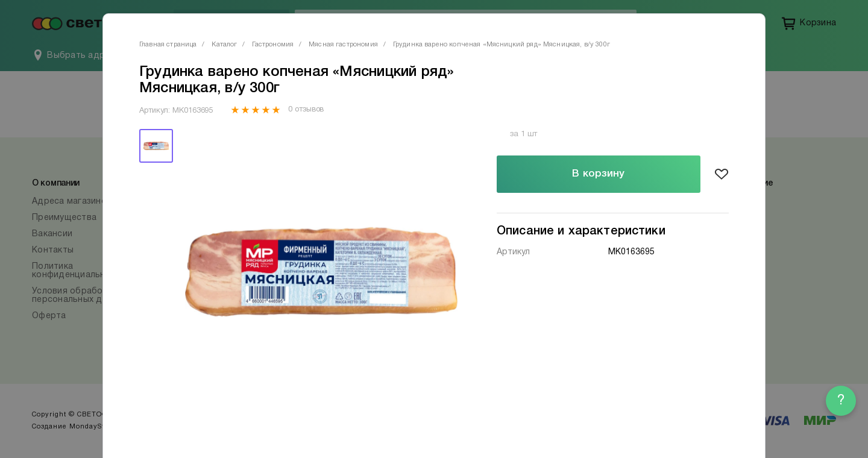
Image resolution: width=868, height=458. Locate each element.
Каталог (224, 45)
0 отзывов (306, 110)
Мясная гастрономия (343, 45)
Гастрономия (273, 45)
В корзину (598, 174)
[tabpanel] (321, 272)
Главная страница (168, 45)
